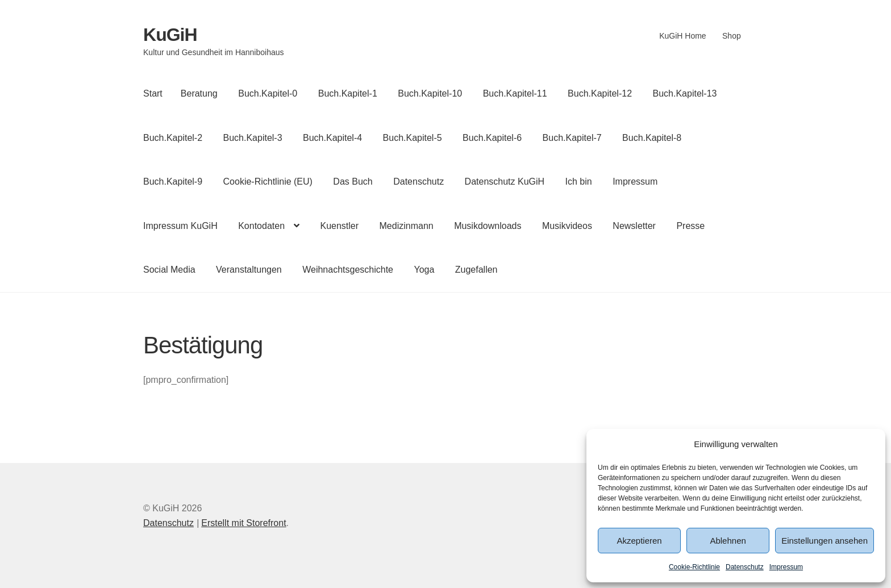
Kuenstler (339, 226)
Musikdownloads (488, 226)
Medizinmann (407, 226)
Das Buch (353, 182)
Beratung (199, 93)
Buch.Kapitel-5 (413, 138)
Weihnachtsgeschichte (348, 270)
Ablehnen (728, 541)
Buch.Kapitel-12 (600, 93)
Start (153, 93)
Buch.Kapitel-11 (515, 93)
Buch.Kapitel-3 (253, 138)
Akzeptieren (639, 541)
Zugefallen (476, 270)
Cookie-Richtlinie (694, 567)
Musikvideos (567, 226)
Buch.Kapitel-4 (332, 138)
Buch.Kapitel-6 (492, 138)
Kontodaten (261, 226)
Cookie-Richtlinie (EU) (268, 182)
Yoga (424, 270)
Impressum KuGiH (180, 226)
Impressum (786, 567)
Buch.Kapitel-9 (173, 182)
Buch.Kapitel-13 (685, 93)
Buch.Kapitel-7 (572, 138)
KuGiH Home (682, 36)
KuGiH (170, 35)
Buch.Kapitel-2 (173, 138)
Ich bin (579, 182)
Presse (690, 226)
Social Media (169, 270)
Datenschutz (745, 567)
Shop (732, 36)
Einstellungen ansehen (825, 541)
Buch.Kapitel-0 (268, 93)
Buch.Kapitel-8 (652, 138)
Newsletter (634, 226)
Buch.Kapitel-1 (348, 93)
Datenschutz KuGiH (505, 182)
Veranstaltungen (249, 270)
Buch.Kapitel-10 (430, 93)
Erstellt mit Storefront (243, 523)
